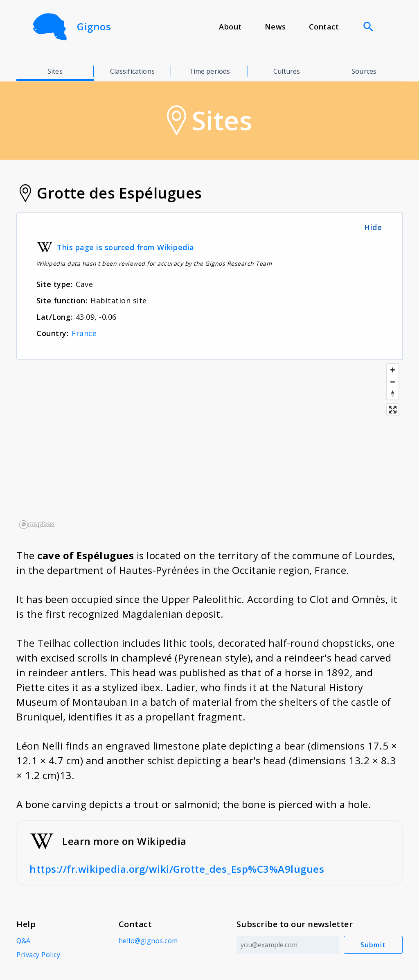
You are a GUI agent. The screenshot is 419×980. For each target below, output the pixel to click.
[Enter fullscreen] (393, 410)
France (84, 333)
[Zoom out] (393, 382)
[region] (209, 446)
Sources (364, 71)
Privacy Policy (38, 955)
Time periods (210, 71)
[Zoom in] (393, 370)
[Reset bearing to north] (393, 394)
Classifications (132, 71)
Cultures (287, 71)
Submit (373, 945)
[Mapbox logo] (37, 525)
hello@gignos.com (148, 941)
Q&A (24, 941)
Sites (55, 71)
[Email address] (288, 945)
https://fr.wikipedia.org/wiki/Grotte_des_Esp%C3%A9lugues (177, 869)
